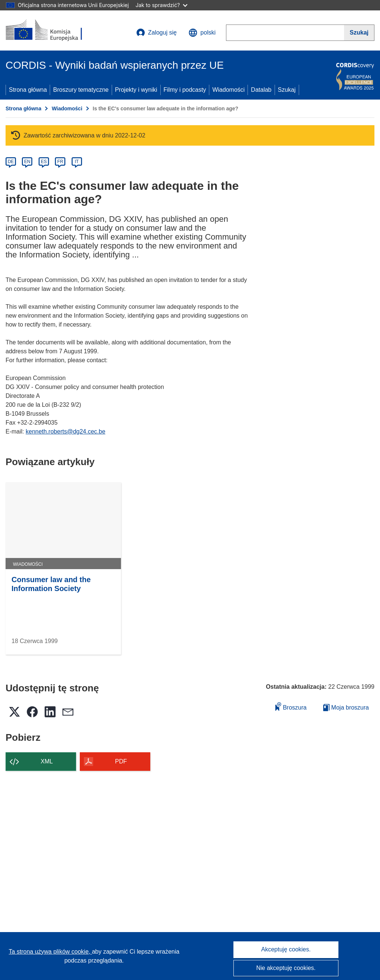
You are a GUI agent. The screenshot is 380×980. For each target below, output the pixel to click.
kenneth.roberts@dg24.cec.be (65, 431)
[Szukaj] (359, 33)
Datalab (261, 90)
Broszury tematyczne (81, 90)
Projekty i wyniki (136, 90)
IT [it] (77, 162)
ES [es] (44, 162)
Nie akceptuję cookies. (286, 968)
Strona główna (28, 90)
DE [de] (11, 162)
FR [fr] (60, 162)
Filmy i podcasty (185, 90)
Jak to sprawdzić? (161, 5)
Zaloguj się (156, 33)
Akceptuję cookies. (286, 949)
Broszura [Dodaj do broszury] (291, 706)
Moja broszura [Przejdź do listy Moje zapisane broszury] (346, 708)
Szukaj (287, 90)
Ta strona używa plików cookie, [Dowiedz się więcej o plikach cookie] (50, 952)
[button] (202, 33)
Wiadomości (228, 90)
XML (47, 761)
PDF (121, 761)
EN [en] (27, 162)
